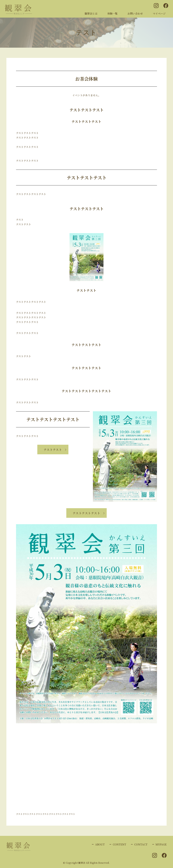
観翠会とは (91, 14)
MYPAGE (161, 844)
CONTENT (119, 844)
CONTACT (141, 844)
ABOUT (100, 844)
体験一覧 (112, 14)
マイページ (159, 14)
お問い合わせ (135, 14)
